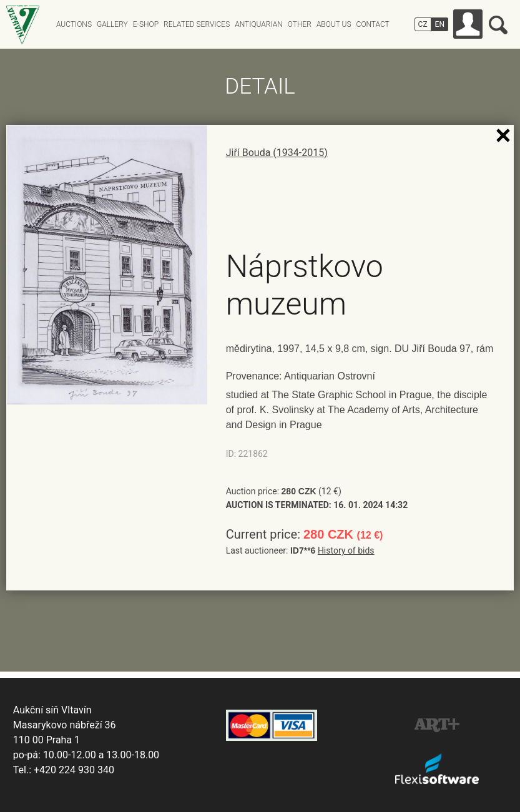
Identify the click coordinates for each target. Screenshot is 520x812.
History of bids (346, 550)
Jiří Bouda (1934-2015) (277, 153)
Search (498, 25)
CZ (423, 24)
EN (440, 24)
